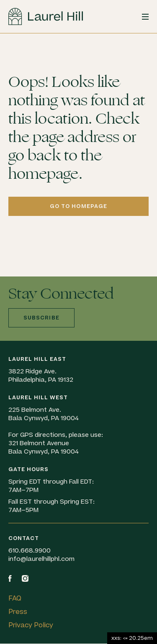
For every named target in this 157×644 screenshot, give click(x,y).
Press (18, 612)
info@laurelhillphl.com (41, 559)
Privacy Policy (31, 625)
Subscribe (41, 318)
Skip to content (0, 34)
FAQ (15, 598)
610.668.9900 (30, 551)
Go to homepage (79, 206)
